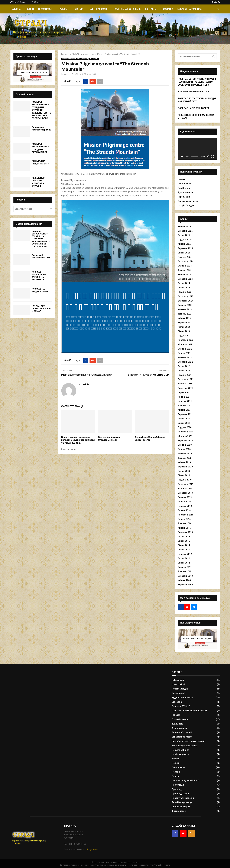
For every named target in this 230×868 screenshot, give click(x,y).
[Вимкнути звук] (208, 157)
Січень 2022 (184, 371)
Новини (29, 9)
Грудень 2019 (185, 480)
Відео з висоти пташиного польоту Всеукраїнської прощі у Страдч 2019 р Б (78, 440)
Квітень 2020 (184, 462)
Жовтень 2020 (185, 436)
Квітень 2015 (184, 528)
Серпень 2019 (185, 497)
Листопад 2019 (186, 484)
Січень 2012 (184, 563)
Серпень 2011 (185, 567)
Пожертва (167, 9)
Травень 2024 (185, 270)
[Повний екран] (213, 157)
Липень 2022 (184, 353)
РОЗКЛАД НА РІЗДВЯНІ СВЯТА (41, 162)
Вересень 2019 (185, 493)
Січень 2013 (184, 550)
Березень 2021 (185, 414)
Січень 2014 (184, 545)
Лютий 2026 (184, 235)
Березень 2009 (185, 585)
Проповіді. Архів (180, 794)
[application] (197, 149)
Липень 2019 (184, 502)
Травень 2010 (185, 571)
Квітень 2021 (184, 410)
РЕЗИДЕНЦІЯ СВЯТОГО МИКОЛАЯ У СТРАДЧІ (39, 182)
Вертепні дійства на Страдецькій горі (109, 439)
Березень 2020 (185, 467)
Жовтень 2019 (185, 489)
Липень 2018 (184, 510)
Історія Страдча (186, 205)
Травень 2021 (185, 405)
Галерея (64, 9)
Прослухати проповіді (183, 798)
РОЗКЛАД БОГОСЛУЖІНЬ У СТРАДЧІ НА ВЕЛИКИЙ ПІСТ (41, 148)
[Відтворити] (182, 157)
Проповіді (177, 789)
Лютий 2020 (184, 471)
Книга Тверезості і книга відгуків (188, 741)
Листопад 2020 (186, 432)
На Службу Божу (180, 750)
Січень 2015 (184, 541)
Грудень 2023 (185, 292)
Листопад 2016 (186, 515)
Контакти (151, 9)
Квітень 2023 (184, 318)
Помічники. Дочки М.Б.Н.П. (186, 780)
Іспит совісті (178, 684)
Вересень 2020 (185, 441)
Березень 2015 (185, 532)
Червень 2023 (185, 309)
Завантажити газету (188, 201)
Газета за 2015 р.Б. (181, 706)
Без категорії (179, 693)
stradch (67, 74)
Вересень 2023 (185, 301)
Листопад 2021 (186, 379)
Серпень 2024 (185, 266)
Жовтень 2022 (185, 344)
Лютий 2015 (184, 537)
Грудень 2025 (185, 240)
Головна (15, 9)
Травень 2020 (185, 458)
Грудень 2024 (185, 257)
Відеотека (177, 702)
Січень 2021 (184, 423)
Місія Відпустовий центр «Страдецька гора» (87, 375)
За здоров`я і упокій (182, 732)
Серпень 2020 (185, 445)
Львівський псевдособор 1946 (42, 128)
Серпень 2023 (185, 305)
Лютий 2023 (184, 327)
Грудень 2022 (185, 336)
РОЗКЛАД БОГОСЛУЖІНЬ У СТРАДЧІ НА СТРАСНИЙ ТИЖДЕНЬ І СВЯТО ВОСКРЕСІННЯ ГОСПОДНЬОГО (42, 110)
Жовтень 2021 (185, 384)
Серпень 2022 (185, 349)
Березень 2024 (185, 279)
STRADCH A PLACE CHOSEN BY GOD (148, 375)
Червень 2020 (185, 454)
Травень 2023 (185, 314)
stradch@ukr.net (91, 849)
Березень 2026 (185, 231)
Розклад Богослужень (127, 9)
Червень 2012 (185, 554)
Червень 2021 (185, 401)
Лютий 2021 (184, 419)
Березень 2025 (185, 248)
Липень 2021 (184, 397)
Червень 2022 (185, 357)
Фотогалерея (179, 811)
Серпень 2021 (185, 392)
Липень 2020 (184, 449)
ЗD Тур (79, 9)
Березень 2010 (185, 576)
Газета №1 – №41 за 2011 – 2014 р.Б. (190, 711)
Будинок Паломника (189, 9)
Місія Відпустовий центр (71, 59)
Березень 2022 (185, 362)
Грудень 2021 (185, 375)
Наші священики (180, 754)
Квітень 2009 (184, 580)
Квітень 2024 (184, 275)
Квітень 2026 (184, 227)
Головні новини (180, 719)
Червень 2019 (185, 506)
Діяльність (178, 724)
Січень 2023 (184, 331)
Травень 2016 (185, 523)
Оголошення (184, 184)
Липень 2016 (184, 519)
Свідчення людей (181, 807)
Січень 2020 (184, 475)
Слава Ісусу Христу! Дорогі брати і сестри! (150, 439)
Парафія (176, 772)
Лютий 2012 (184, 558)
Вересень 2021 (185, 388)
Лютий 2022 (184, 366)
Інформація (184, 197)
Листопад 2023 (186, 296)
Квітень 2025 (184, 244)
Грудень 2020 (185, 427)
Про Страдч (45, 9)
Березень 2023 (185, 323)
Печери (176, 776)
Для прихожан (98, 9)
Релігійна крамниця (182, 802)
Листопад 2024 (186, 261)
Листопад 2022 (186, 340)
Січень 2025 (184, 253)
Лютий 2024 (184, 283)
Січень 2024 (184, 288)
